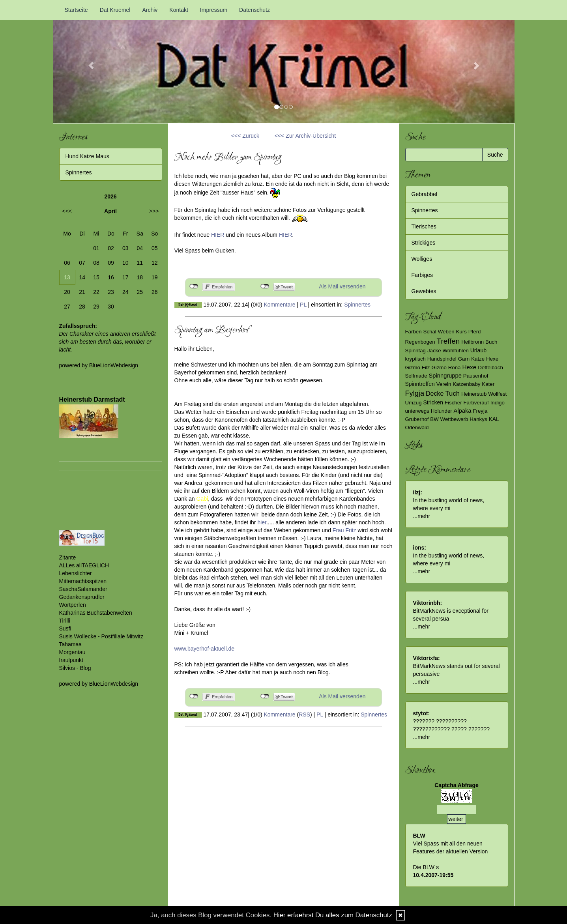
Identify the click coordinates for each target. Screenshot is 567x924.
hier (262, 522)
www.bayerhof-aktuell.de (205, 649)
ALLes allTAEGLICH (84, 565)
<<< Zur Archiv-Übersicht (305, 136)
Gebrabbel (424, 194)
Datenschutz (254, 10)
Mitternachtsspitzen (83, 581)
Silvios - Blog (75, 668)
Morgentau (72, 652)
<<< (67, 211)
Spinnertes (357, 305)
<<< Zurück (245, 136)
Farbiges (422, 275)
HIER (218, 235)
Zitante (68, 557)
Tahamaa (71, 644)
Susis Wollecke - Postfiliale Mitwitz (101, 636)
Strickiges (424, 243)
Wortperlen (73, 605)
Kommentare (280, 305)
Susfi (65, 628)
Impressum (214, 10)
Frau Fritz (345, 530)
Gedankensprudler (82, 597)
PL (303, 305)
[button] (88, 62)
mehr (424, 516)
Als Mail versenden (342, 286)
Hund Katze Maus (87, 156)
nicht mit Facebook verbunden (194, 286)
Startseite (76, 10)
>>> (154, 211)
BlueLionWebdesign (114, 365)
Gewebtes (424, 291)
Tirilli (65, 621)
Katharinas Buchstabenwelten (96, 613)
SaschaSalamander (83, 589)
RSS (304, 715)
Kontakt (179, 10)
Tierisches (424, 226)
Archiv (150, 10)
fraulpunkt (71, 660)
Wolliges (422, 259)
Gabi (202, 499)
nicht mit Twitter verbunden (265, 286)
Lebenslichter (76, 573)
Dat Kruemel (115, 10)
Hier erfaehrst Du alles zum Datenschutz (333, 915)
